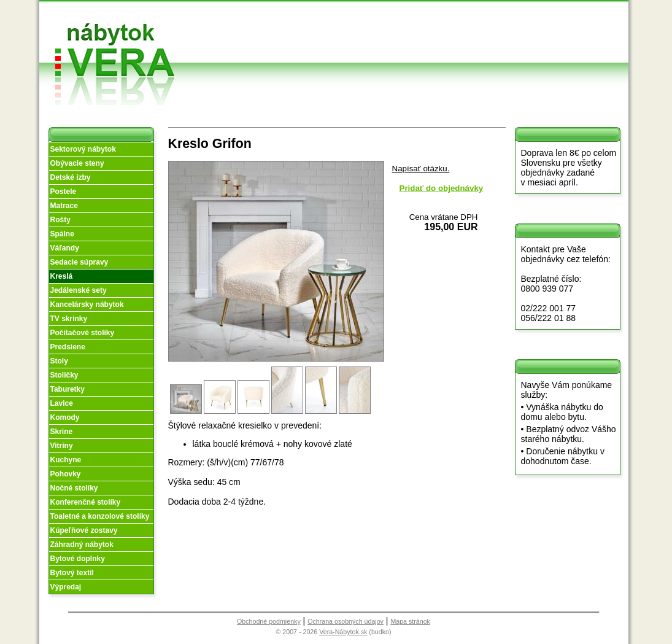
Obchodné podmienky (391, 20)
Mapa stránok (410, 621)
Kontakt (471, 39)
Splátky (386, 39)
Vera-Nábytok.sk (343, 632)
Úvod (299, 15)
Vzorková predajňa (470, 20)
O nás (300, 30)
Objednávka (395, 54)
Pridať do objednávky (442, 188)
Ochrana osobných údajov (346, 621)
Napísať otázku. (421, 169)
